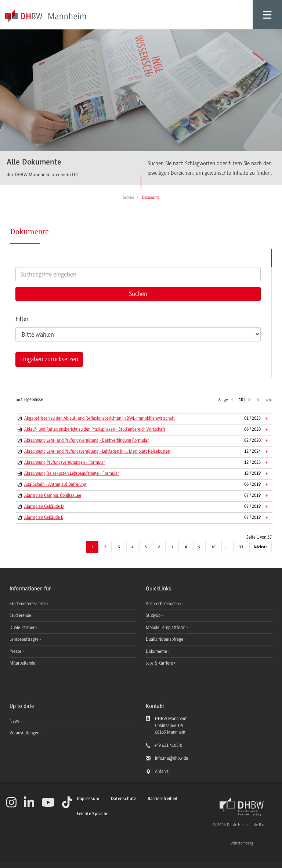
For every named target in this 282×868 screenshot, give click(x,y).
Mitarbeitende (23, 663)
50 (258, 400)
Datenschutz (123, 799)
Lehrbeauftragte (25, 639)
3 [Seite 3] (119, 547)
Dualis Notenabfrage (165, 639)
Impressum (88, 799)
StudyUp (154, 615)
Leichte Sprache (93, 814)
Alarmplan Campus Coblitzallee (53, 495)
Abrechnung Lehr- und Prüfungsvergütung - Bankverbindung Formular (86, 440)
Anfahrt (162, 771)
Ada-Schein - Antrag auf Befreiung (55, 484)
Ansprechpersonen (163, 604)
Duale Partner (23, 628)
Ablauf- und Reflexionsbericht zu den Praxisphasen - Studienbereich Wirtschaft (95, 429)
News (15, 721)
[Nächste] (261, 547)
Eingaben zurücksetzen (49, 359)
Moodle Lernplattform (166, 628)
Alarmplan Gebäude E (44, 517)
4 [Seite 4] (133, 547)
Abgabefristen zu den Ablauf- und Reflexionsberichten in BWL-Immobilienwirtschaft (100, 418)
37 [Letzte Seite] (241, 547)
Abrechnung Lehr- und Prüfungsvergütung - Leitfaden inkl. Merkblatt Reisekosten (97, 451)
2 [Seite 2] (105, 547)
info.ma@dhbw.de (171, 758)
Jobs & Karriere (160, 663)
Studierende (21, 615)
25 (249, 400)
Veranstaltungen (24, 733)
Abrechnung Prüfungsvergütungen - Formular (65, 462)
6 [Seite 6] (159, 547)
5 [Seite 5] (146, 547)
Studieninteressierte (28, 604)
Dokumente (157, 651)
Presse (16, 651)
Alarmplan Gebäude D (44, 506)
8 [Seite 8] (186, 547)
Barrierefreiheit (163, 799)
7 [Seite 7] (173, 547)
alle (269, 400)
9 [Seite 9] (199, 547)
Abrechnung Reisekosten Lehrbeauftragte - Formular (72, 473)
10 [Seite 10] (213, 547)
